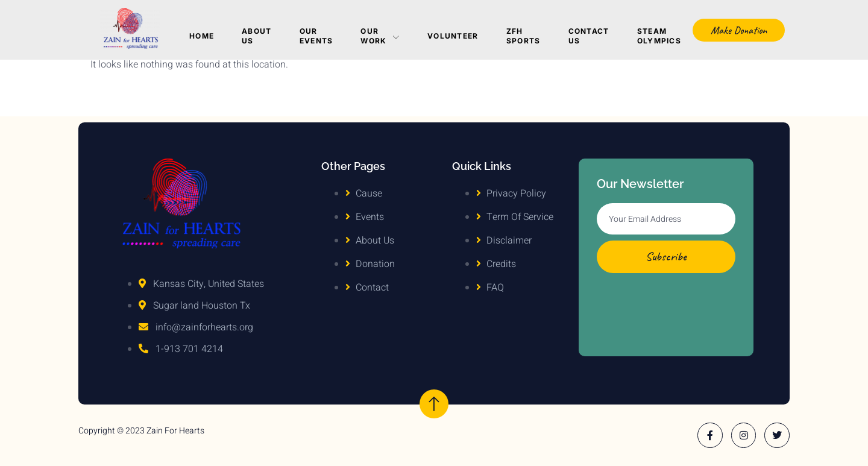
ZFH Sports (524, 36)
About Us (257, 36)
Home (202, 36)
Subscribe (666, 257)
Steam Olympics (659, 36)
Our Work (380, 36)
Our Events (316, 36)
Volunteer (453, 36)
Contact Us (589, 36)
